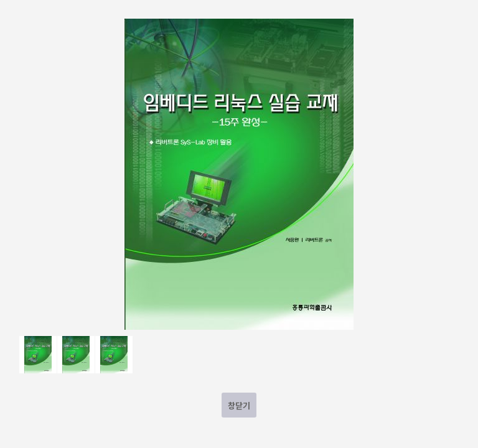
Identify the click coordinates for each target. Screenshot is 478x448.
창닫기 (239, 405)
